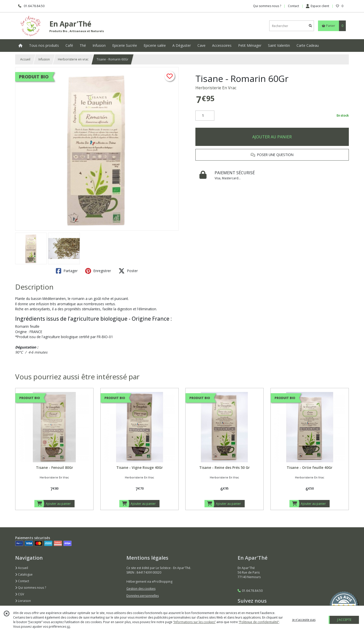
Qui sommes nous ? (31, 588)
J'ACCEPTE (344, 620)
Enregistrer (98, 271)
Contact (293, 6)
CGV (20, 594)
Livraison (23, 601)
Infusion (44, 59)
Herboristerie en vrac (73, 59)
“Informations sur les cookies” (194, 622)
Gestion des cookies (141, 589)
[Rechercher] (310, 26)
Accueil (25, 59)
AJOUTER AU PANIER (272, 137)
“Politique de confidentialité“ (259, 622)
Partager (67, 271)
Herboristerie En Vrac (216, 88)
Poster (128, 271)
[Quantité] (205, 116)
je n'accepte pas (304, 620)
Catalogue (24, 574)
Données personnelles (143, 596)
